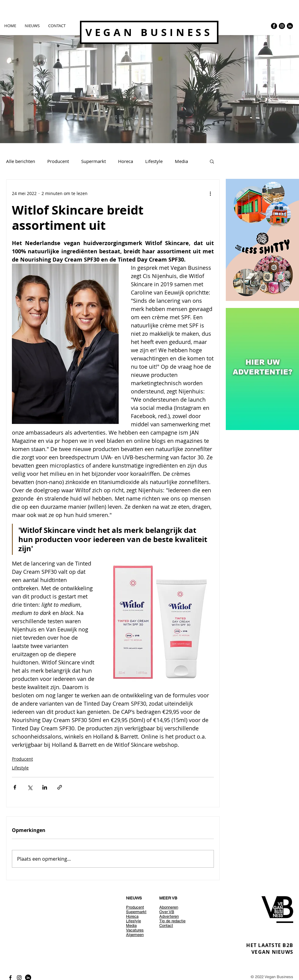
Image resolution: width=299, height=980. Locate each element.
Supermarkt (94, 161)
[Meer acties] (210, 193)
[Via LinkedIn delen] (45, 787)
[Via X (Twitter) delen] (30, 787)
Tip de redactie (172, 921)
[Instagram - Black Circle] (282, 26)
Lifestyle (154, 161)
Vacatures (135, 930)
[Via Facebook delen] (15, 787)
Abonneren (169, 907)
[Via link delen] (60, 787)
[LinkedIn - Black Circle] (290, 26)
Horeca (126, 161)
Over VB (167, 912)
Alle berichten (21, 161)
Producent (58, 161)
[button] (212, 161)
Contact (166, 926)
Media (181, 161)
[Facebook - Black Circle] (274, 26)
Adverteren (169, 916)
